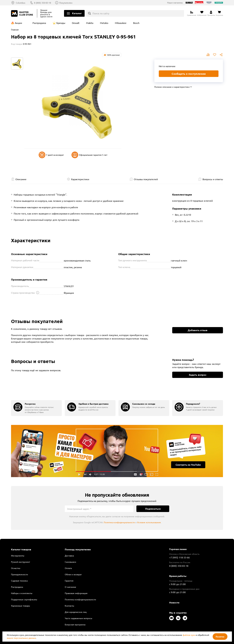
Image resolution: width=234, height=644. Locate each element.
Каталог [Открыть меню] (77, 13)
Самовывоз (70, 562)
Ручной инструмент (21, 562)
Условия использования (149, 522)
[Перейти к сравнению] (192, 13)
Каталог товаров (21, 549)
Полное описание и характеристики (172, 87)
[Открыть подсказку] (38, 293)
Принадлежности (19, 574)
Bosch (136, 23)
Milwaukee (121, 23)
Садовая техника (19, 581)
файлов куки (189, 635)
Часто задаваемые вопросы (78, 618)
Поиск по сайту (101, 13)
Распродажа (39, 23)
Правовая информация (76, 593)
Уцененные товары (21, 606)
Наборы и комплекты (22, 593)
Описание (21, 179)
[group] (36, 408)
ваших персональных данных (21, 638)
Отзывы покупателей (146, 179)
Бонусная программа (75, 624)
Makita (90, 23)
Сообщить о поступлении (189, 74)
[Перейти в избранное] (202, 13)
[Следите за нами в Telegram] (185, 618)
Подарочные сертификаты (24, 599)
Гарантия (69, 581)
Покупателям (66, 3)
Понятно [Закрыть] (220, 637)
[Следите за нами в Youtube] (171, 618)
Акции (18, 23)
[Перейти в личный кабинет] (211, 13)
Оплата (68, 568)
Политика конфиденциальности (119, 522)
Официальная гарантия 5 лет (89, 155)
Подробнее (117, 451)
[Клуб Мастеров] (23, 13)
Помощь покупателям (78, 549)
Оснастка (16, 568)
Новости (174, 602)
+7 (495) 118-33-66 (179, 557)
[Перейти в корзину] (219, 13)
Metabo (104, 23)
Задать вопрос (198, 375)
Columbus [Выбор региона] (21, 3)
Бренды (61, 23)
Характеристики (80, 179)
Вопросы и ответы (213, 179)
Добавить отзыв (198, 330)
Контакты (69, 606)
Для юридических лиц (76, 612)
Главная (15, 30)
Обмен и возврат (73, 574)
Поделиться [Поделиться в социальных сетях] (221, 55)
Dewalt (76, 23)
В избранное (215, 55)
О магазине (70, 587)
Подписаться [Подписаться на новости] (153, 509)
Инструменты (18, 556)
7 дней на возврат (51, 155)
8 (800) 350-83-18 (43, 3)
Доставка (69, 556)
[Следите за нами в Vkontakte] (178, 618)
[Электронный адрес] (99, 509)
